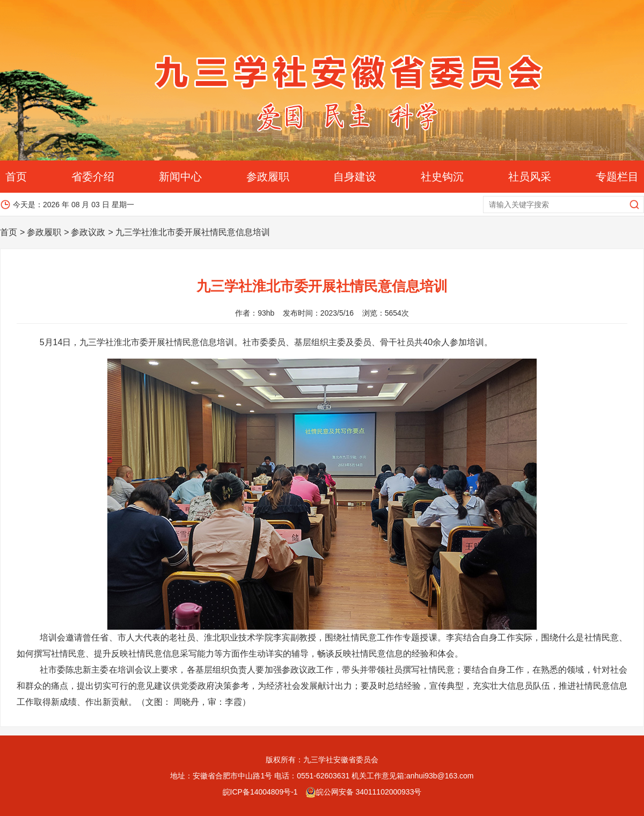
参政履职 (268, 177)
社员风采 (530, 177)
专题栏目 (617, 177)
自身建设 (355, 177)
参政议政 (88, 232)
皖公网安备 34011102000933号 (364, 792)
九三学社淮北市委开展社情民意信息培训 (193, 232)
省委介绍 (93, 177)
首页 (16, 177)
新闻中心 (180, 177)
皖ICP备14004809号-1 (260, 792)
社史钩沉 (442, 177)
